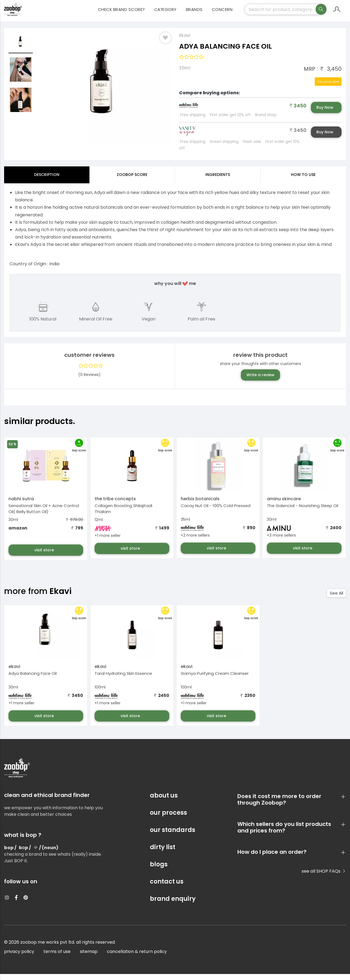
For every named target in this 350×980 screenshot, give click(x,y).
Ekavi (185, 41)
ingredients (218, 181)
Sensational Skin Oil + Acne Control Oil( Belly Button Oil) (44, 515)
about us (164, 801)
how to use (303, 181)
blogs (159, 870)
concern (222, 14)
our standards (173, 836)
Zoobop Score (132, 181)
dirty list (163, 853)
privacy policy (19, 957)
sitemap (89, 957)
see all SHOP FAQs (324, 877)
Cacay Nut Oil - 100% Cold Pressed (216, 512)
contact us (167, 888)
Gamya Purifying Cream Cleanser (215, 679)
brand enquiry (173, 905)
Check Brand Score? (121, 14)
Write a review (260, 381)
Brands (194, 14)
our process (168, 819)
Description (47, 181)
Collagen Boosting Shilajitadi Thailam (123, 515)
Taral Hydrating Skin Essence (123, 679)
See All (336, 599)
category (165, 14)
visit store (45, 556)
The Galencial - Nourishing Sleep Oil (303, 512)
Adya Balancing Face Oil (33, 679)
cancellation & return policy (137, 957)
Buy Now (325, 113)
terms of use (57, 957)
